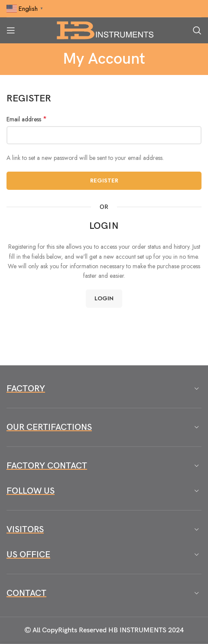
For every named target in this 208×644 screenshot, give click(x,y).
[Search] (197, 30)
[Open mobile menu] (11, 30)
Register (104, 181)
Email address (27, 119)
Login (104, 298)
